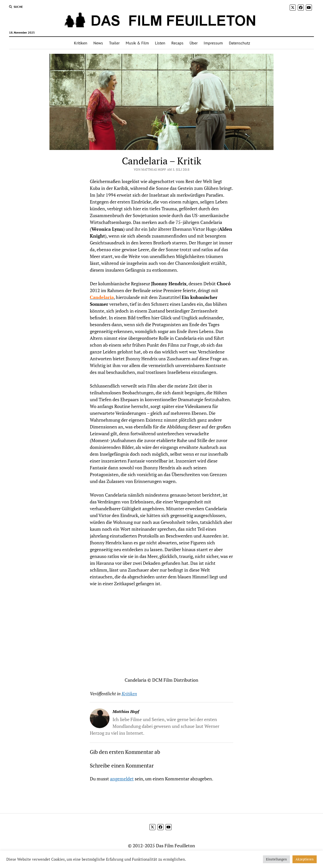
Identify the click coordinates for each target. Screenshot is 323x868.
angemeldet (122, 779)
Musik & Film (137, 43)
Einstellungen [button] (276, 859)
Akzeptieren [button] (305, 859)
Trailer (114, 43)
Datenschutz (239, 43)
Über (194, 43)
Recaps (177, 43)
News (98, 43)
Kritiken (81, 43)
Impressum (213, 43)
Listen (160, 43)
